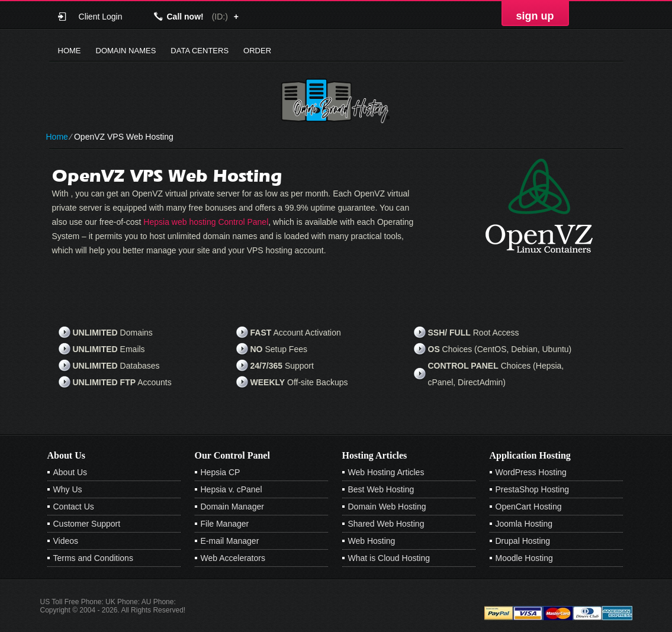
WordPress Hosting (531, 472)
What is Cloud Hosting (389, 558)
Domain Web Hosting (387, 507)
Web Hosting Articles (386, 472)
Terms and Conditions (93, 558)
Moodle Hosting (524, 558)
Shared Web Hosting (386, 524)
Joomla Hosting (524, 524)
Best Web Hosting (381, 489)
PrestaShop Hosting (533, 489)
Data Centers (200, 51)
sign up (535, 16)
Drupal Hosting (523, 541)
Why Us (68, 489)
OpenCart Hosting (529, 507)
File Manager (225, 524)
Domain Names (126, 51)
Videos (66, 541)
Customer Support (87, 524)
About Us (70, 472)
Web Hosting (372, 541)
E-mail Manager (230, 541)
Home (70, 51)
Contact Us (74, 507)
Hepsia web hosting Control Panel (206, 222)
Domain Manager (232, 507)
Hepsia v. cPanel (231, 489)
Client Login (101, 16)
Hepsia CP (221, 472)
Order (257, 51)
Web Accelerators (233, 558)
